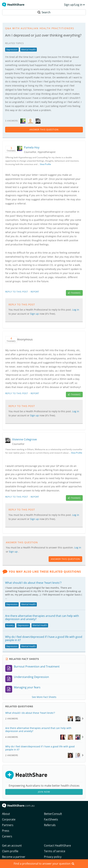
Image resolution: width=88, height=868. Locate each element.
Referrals (50, 825)
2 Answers (12, 719)
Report (35, 292)
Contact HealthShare (57, 845)
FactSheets (51, 819)
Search (44, 12)
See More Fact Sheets (44, 697)
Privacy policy (53, 857)
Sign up (35, 314)
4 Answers (12, 737)
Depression (12, 49)
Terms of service (55, 851)
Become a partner (14, 857)
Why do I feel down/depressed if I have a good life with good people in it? (44, 638)
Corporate (9, 819)
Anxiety (10, 625)
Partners (8, 825)
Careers (7, 836)
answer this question (44, 130)
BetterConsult (53, 814)
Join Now (44, 792)
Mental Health (29, 49)
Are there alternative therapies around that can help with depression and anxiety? (42, 617)
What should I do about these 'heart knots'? (33, 583)
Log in (76, 310)
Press (6, 831)
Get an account (12, 845)
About (6, 814)
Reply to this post (17, 292)
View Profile (45, 164)
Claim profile (10, 851)
